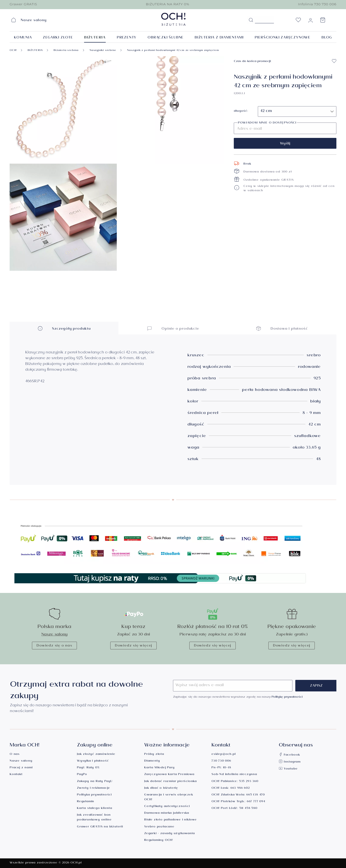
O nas (15, 754)
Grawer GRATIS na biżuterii (100, 827)
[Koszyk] (323, 21)
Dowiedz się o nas (54, 646)
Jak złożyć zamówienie (96, 754)
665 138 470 (256, 795)
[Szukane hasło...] (264, 20)
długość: (241, 111)
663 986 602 (240, 788)
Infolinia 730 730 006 (317, 4)
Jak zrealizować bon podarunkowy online (94, 818)
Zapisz (316, 686)
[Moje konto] (310, 21)
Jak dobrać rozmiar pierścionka (170, 782)
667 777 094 (256, 802)
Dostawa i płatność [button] (282, 328)
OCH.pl (76, 863)
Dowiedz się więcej (133, 646)
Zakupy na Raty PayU (95, 782)
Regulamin (86, 802)
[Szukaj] (251, 20)
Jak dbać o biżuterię (161, 788)
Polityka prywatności (94, 795)
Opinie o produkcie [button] (173, 328)
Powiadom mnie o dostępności (267, 123)
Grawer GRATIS (23, 4)
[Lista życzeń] (298, 21)
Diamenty (152, 761)
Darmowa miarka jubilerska (167, 813)
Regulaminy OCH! (159, 840)
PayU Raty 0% (88, 768)
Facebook (289, 755)
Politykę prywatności (287, 697)
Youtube (288, 769)
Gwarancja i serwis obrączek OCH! (169, 797)
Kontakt (16, 775)
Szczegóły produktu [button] (64, 328)
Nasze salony (54, 635)
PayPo (82, 775)
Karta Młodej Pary (159, 768)
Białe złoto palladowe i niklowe (170, 820)
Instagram (290, 762)
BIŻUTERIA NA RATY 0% (168, 4)
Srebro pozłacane (159, 827)
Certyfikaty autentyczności (167, 807)
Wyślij (285, 144)
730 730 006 (221, 761)
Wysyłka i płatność (93, 761)
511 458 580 (248, 809)
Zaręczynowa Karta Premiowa (169, 775)
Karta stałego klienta (95, 809)
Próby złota (154, 754)
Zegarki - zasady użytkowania (169, 834)
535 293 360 (249, 782)
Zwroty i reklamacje (93, 788)
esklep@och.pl (223, 754)
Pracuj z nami (21, 768)
